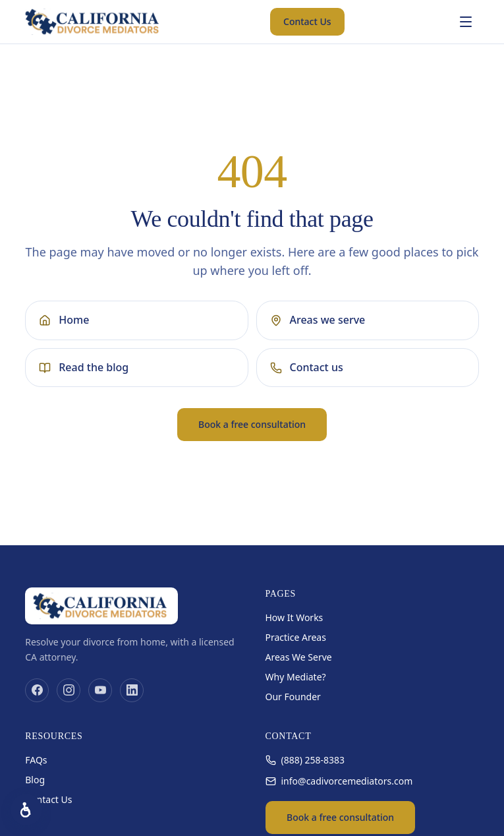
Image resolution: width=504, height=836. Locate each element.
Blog (35, 780)
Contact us (307, 367)
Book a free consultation (252, 424)
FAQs (36, 760)
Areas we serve (318, 320)
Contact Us (307, 21)
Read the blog (84, 367)
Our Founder (293, 697)
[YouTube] (100, 690)
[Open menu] (466, 22)
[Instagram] (69, 690)
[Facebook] (37, 690)
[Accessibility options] (26, 810)
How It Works (294, 617)
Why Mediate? (296, 677)
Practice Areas (296, 637)
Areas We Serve (299, 657)
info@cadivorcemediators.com (339, 781)
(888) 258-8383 (305, 760)
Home (64, 320)
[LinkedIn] (132, 690)
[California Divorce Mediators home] (94, 22)
